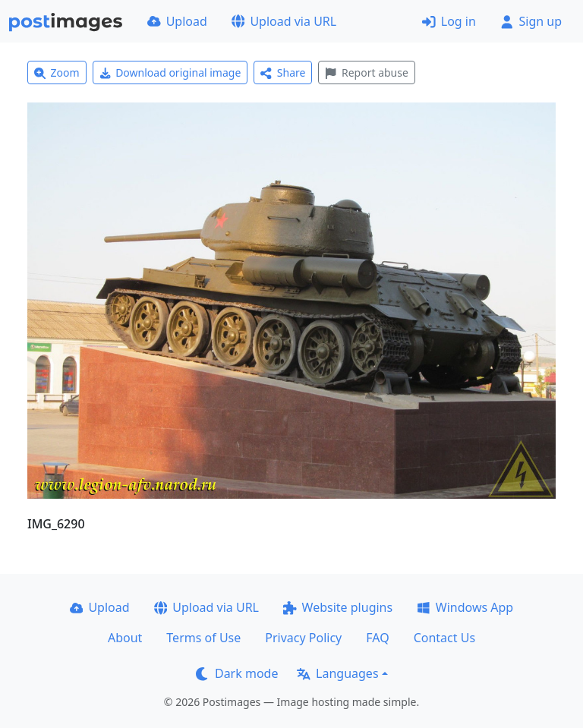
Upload (177, 21)
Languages (337, 673)
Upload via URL (284, 21)
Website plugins (338, 607)
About (125, 638)
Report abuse (366, 72)
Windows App (465, 607)
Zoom (57, 72)
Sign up (531, 21)
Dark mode (237, 673)
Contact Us (444, 638)
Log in (449, 21)
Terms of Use (203, 638)
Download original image (170, 72)
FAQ (377, 638)
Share (283, 72)
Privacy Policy (303, 638)
